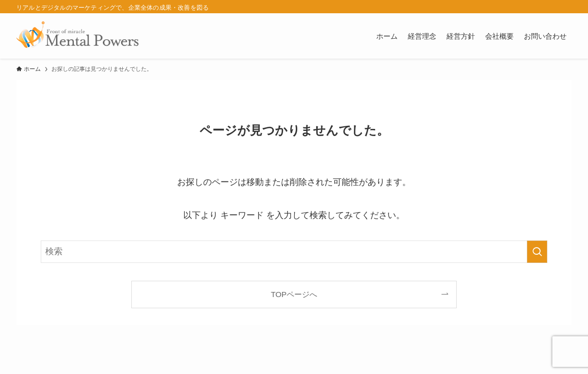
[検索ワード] (294, 252)
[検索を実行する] (537, 252)
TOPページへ (294, 294)
